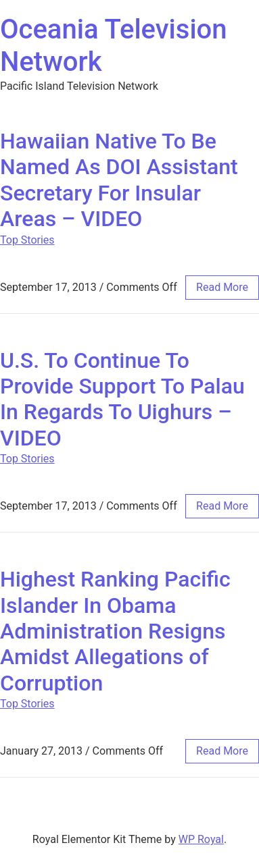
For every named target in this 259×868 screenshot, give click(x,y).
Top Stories (27, 240)
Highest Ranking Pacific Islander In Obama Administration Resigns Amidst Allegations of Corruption (115, 631)
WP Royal (201, 839)
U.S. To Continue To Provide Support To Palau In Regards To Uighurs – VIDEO (122, 399)
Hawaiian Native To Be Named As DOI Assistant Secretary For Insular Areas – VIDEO (119, 180)
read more (222, 287)
